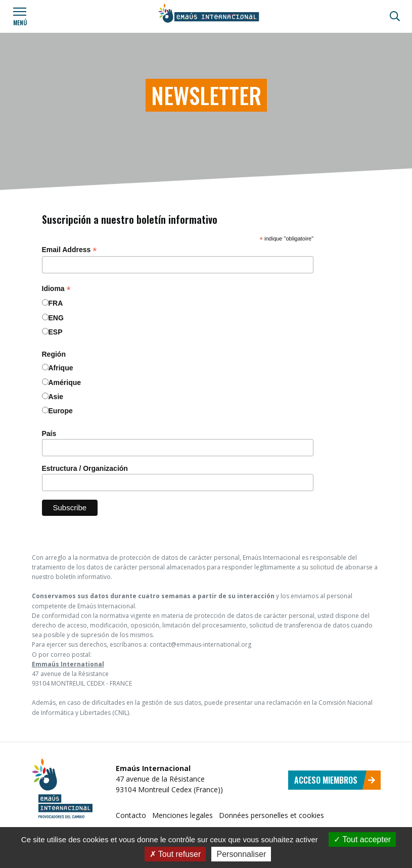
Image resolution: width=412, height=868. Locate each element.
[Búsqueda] (395, 16)
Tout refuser (175, 854)
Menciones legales (182, 815)
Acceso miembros (335, 780)
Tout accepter (362, 839)
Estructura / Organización (85, 468)
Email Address (70, 250)
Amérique (65, 382)
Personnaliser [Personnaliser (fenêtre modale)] (241, 854)
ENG (56, 318)
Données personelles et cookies (271, 815)
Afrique (61, 368)
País (49, 433)
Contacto (131, 815)
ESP (56, 332)
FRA (56, 303)
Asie (56, 397)
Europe (61, 411)
